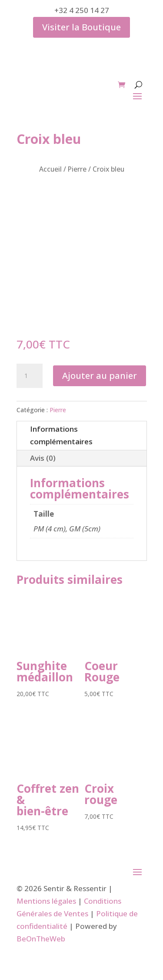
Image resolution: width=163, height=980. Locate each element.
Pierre (77, 169)
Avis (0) (43, 458)
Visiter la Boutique (81, 27)
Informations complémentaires (61, 435)
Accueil (50, 169)
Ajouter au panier (100, 376)
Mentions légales (46, 901)
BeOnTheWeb (41, 939)
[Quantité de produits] (30, 376)
